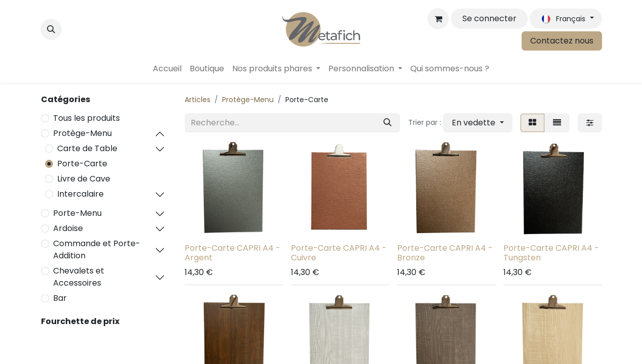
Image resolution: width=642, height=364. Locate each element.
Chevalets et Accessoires (79, 277)
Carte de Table (87, 148)
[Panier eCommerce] (438, 19)
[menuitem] (167, 69)
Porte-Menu (77, 213)
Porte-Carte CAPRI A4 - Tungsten (551, 253)
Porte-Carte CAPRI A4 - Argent (232, 253)
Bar (60, 298)
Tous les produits (87, 118)
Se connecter (489, 18)
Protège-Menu (82, 133)
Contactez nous (562, 41)
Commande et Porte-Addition (97, 249)
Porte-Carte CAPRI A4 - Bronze (445, 253)
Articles (198, 100)
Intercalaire (80, 194)
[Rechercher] (388, 123)
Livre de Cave (84, 179)
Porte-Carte (82, 164)
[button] (51, 29)
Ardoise (68, 228)
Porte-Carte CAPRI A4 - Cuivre (339, 253)
